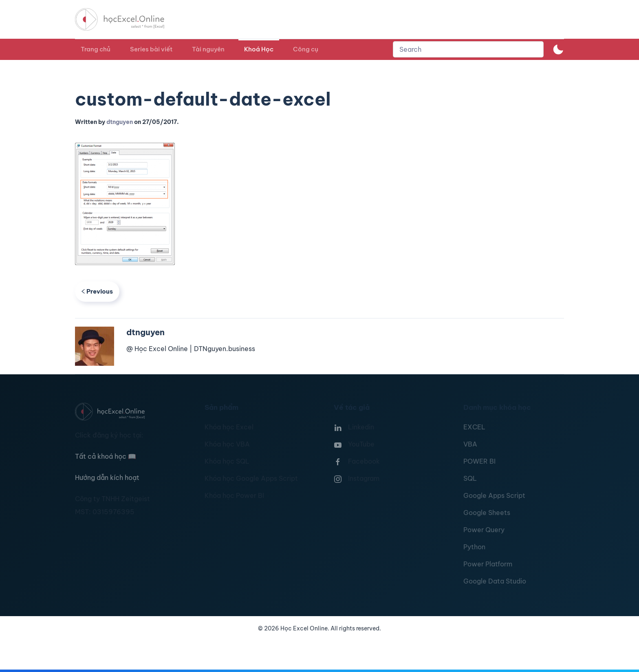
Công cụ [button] (306, 49)
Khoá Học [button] (259, 49)
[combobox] (468, 49)
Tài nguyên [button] (208, 49)
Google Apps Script (494, 495)
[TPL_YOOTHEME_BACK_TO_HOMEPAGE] (127, 19)
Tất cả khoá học (106, 456)
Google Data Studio (495, 581)
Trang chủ (96, 49)
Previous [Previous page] (97, 291)
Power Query (484, 530)
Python (474, 547)
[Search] (468, 49)
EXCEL (474, 427)
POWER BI (479, 461)
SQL (470, 478)
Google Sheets (487, 513)
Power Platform (488, 564)
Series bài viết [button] (151, 49)
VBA (470, 444)
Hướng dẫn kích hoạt (107, 477)
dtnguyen (120, 122)
